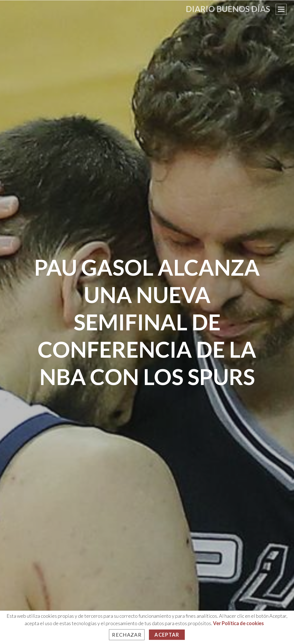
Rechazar (127, 635)
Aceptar (167, 635)
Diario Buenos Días (228, 9)
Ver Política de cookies (238, 623)
